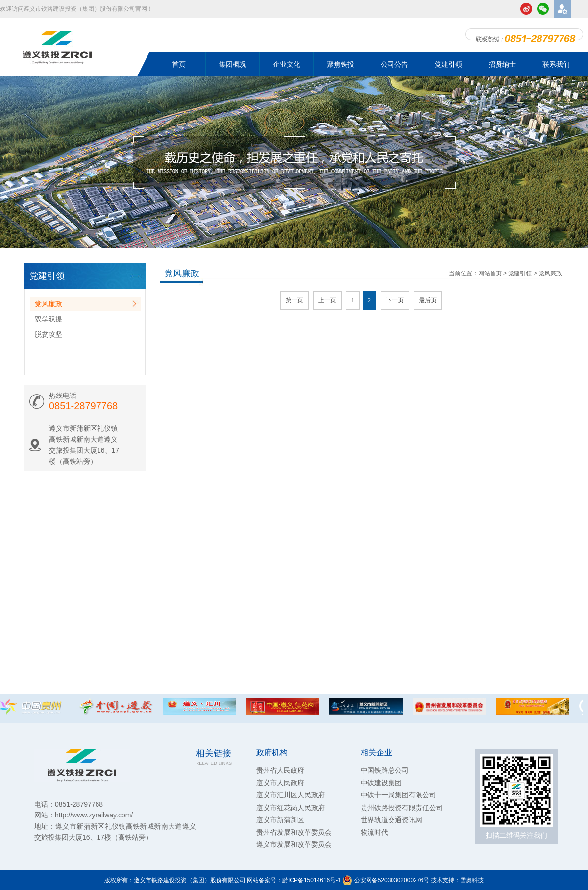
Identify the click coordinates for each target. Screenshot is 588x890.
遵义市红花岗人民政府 (291, 808)
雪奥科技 (472, 880)
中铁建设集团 (381, 783)
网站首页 (490, 273)
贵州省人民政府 (280, 770)
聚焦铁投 (341, 64)
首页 (179, 64)
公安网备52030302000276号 (386, 880)
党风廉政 (49, 304)
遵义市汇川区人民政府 (291, 795)
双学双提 (49, 319)
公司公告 (394, 64)
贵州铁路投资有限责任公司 (402, 808)
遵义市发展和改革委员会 (294, 844)
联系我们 (556, 64)
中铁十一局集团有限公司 (398, 795)
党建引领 (448, 64)
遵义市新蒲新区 (280, 820)
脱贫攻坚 (49, 334)
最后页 (428, 300)
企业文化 (287, 64)
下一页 (395, 300)
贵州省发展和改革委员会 (294, 832)
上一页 (327, 300)
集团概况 (233, 64)
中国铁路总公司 (385, 770)
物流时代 (374, 832)
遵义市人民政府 (280, 783)
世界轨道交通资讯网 (392, 820)
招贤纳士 (502, 64)
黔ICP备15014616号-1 (312, 880)
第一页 (294, 300)
